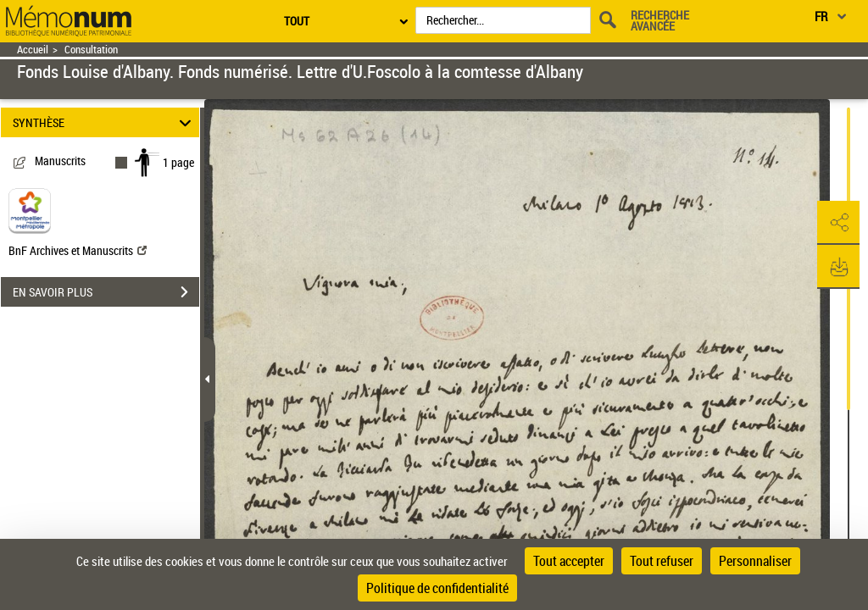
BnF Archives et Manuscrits (78, 250)
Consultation (91, 50)
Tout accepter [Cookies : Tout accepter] (569, 561)
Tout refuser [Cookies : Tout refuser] (662, 561)
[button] (838, 223)
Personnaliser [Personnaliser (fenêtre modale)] (755, 561)
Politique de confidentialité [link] (437, 588)
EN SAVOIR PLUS (106, 292)
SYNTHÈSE (105, 122)
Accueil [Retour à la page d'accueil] (33, 50)
